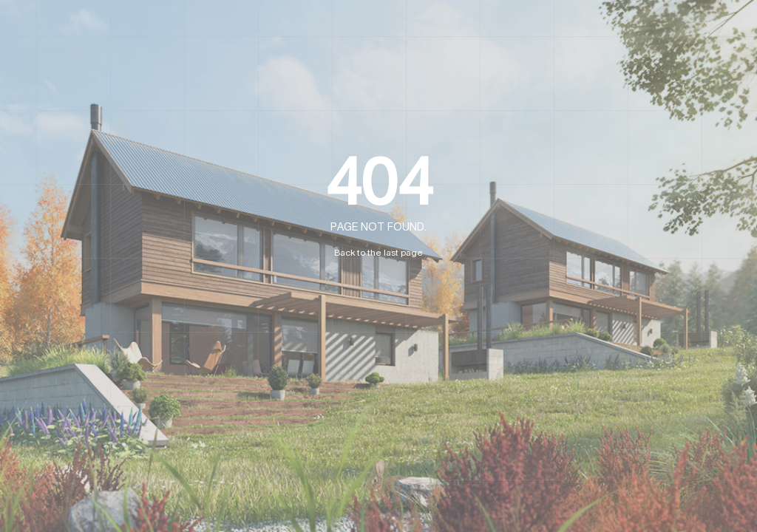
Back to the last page (378, 253)
